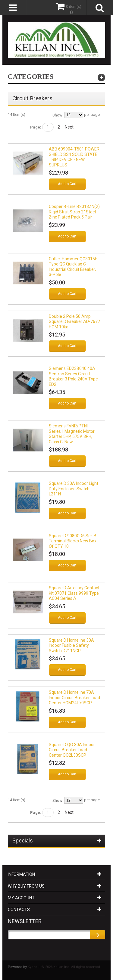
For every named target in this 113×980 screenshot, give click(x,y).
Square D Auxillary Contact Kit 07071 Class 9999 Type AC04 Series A (74, 593)
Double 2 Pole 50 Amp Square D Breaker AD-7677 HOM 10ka (74, 322)
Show (57, 115)
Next (69, 127)
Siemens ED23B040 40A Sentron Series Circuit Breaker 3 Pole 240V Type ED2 (73, 376)
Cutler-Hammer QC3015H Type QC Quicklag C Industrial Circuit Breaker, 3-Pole (73, 267)
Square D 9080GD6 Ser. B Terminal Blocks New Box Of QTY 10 (73, 541)
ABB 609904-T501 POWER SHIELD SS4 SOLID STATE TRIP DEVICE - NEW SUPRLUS (74, 157)
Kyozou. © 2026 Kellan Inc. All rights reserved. (64, 967)
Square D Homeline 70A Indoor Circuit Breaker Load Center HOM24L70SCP (74, 698)
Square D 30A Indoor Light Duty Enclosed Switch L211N (74, 489)
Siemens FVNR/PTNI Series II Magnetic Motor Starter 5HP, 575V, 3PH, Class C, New (72, 434)
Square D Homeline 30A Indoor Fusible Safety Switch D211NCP (71, 645)
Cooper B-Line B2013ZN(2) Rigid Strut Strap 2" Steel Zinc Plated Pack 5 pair (74, 212)
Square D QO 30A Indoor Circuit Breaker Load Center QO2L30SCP (72, 750)
